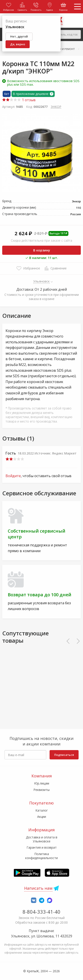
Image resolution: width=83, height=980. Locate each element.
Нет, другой (19, 36)
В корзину (42, 250)
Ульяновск (41, 281)
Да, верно (18, 44)
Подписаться (64, 755)
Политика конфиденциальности (41, 856)
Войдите (13, 476)
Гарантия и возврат (42, 847)
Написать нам (38, 888)
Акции (42, 817)
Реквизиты (41, 790)
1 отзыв (19, 100)
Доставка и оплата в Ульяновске (42, 839)
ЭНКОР (56, 107)
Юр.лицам (42, 783)
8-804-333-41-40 (41, 912)
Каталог (42, 810)
